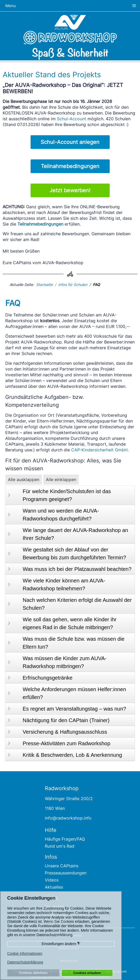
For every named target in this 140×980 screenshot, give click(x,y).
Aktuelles (54, 887)
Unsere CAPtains (62, 866)
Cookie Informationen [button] (25, 953)
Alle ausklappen (24, 479)
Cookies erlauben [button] (87, 973)
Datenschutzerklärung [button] (25, 962)
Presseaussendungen (66, 873)
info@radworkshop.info (68, 818)
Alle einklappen (61, 479)
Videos (52, 880)
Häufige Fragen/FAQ (65, 839)
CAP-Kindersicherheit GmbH (99, 450)
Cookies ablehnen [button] (33, 973)
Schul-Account (72, 119)
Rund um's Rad (60, 846)
